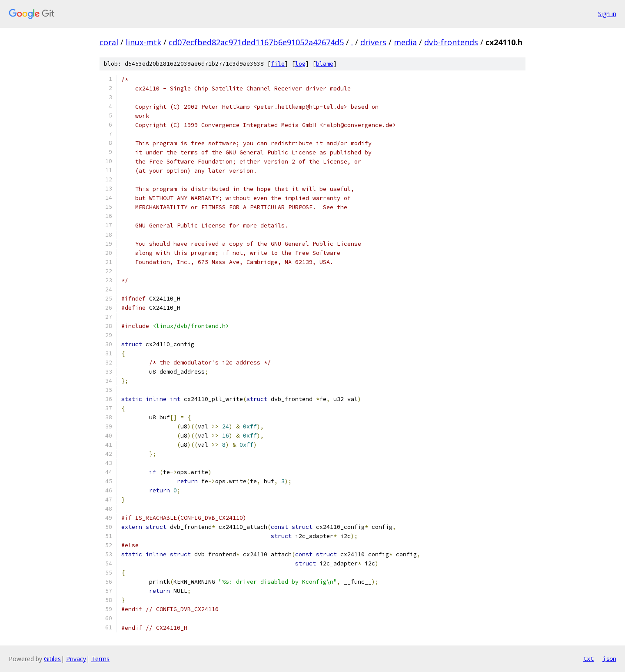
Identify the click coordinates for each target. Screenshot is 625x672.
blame (325, 64)
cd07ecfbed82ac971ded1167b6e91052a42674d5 (256, 42)
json (609, 659)
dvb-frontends (451, 42)
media (405, 42)
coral (109, 42)
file (278, 64)
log (300, 64)
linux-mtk (143, 42)
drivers (373, 42)
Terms (100, 659)
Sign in (607, 14)
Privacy (76, 659)
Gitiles (52, 659)
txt (588, 659)
